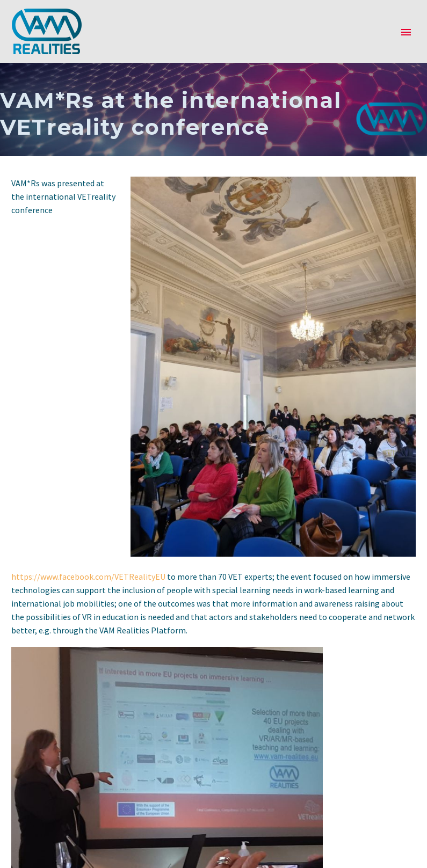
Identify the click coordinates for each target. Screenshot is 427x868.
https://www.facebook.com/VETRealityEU (88, 577)
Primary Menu (406, 32)
